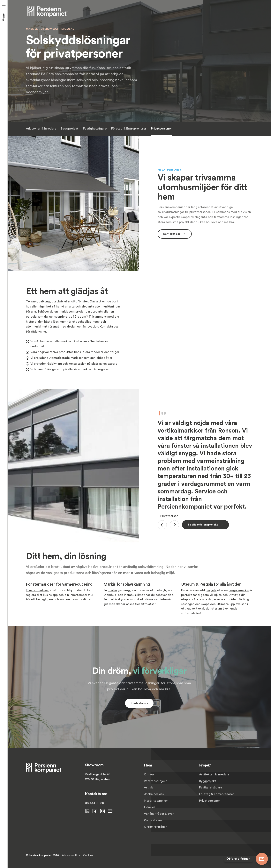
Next (174, 525)
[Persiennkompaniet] (48, 11)
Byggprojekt (69, 129)
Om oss (149, 774)
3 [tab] (165, 413)
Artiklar (149, 787)
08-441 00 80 (94, 803)
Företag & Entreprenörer (128, 129)
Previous (162, 525)
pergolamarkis (239, 590)
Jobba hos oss (154, 794)
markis (63, 312)
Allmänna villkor (71, 855)
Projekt (205, 765)
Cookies (150, 807)
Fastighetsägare (95, 129)
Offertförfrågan (156, 827)
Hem (148, 765)
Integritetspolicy (156, 801)
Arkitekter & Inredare (41, 129)
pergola (31, 317)
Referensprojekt (155, 781)
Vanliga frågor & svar (159, 814)
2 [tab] (162, 413)
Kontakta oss (109, 327)
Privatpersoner (161, 129)
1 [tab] (160, 413)
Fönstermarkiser (37, 590)
